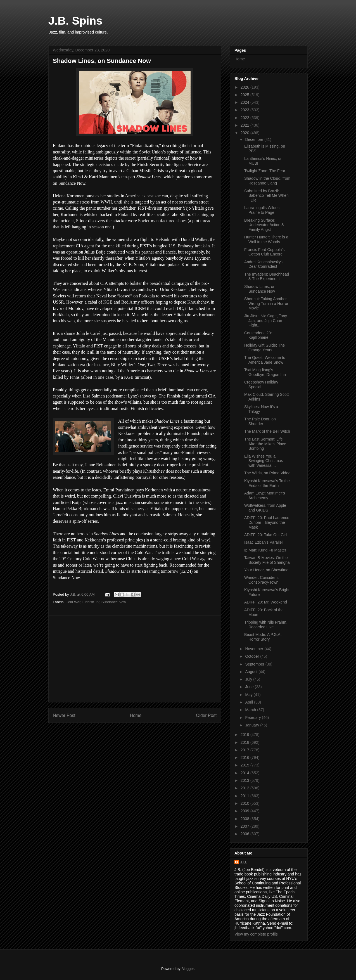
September (255, 664)
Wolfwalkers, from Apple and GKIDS (265, 508)
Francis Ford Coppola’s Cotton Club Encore (264, 252)
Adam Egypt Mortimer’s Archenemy (265, 495)
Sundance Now (114, 602)
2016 (245, 758)
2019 (245, 735)
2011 (245, 796)
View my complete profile (256, 934)
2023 (245, 110)
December (255, 139)
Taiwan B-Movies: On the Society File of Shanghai (267, 560)
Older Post (206, 715)
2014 (245, 773)
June (250, 687)
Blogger (188, 969)
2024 (245, 102)
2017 (245, 750)
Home (136, 715)
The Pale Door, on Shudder (260, 421)
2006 (245, 834)
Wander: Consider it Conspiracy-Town (261, 580)
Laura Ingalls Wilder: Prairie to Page (262, 210)
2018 (245, 742)
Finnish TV (91, 602)
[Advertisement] (135, 659)
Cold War (73, 602)
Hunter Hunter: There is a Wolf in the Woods (266, 239)
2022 (245, 118)
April (250, 702)
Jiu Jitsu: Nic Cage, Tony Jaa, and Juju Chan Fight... (266, 321)
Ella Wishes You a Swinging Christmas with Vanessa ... (264, 461)
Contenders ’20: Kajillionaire (258, 335)
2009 (245, 811)
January (253, 725)
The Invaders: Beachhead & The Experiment (267, 277)
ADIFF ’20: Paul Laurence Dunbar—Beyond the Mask (267, 522)
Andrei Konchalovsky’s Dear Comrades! (264, 264)
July (249, 679)
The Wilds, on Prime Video (267, 473)
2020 (245, 133)
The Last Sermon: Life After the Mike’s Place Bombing (265, 444)
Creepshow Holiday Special (261, 384)
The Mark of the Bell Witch (267, 431)
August (252, 672)
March (251, 710)
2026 (245, 87)
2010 (245, 803)
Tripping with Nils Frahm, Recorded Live (266, 625)
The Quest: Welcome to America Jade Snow (265, 360)
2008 (245, 819)
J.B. (244, 862)
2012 (245, 788)
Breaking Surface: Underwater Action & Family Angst (264, 225)
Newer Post (64, 715)
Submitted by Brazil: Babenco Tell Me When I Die (266, 196)
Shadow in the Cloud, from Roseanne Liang (267, 181)
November (255, 649)
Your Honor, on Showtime (266, 570)
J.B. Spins (75, 21)
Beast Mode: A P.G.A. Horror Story (263, 637)
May (249, 695)
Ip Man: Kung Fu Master (265, 550)
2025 (245, 95)
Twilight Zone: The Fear (265, 171)
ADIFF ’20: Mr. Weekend (266, 602)
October (253, 656)
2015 (245, 765)
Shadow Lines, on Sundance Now (260, 289)
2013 (245, 780)
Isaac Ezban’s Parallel (263, 542)
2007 (245, 826)
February (253, 718)
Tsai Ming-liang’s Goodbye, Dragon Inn (265, 372)
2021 (245, 125)
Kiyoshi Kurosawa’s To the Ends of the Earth (267, 483)
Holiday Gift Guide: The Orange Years (264, 348)
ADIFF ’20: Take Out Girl (265, 535)
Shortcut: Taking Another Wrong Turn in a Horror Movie (266, 304)
